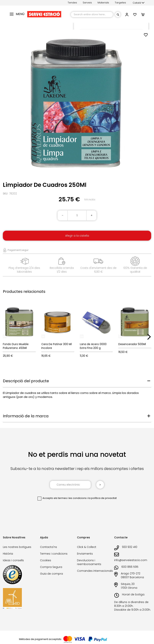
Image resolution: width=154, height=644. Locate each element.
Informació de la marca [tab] (26, 416)
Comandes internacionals (95, 571)
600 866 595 (130, 567)
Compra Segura (51, 567)
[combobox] (92, 14)
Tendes (72, 3)
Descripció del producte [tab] (26, 381)
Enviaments (85, 554)
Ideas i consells (13, 560)
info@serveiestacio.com (131, 560)
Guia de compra (51, 574)
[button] (139, 3)
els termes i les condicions (70, 498)
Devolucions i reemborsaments (89, 562)
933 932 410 (130, 547)
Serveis (87, 3)
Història (8, 554)
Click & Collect (87, 547)
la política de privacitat (102, 498)
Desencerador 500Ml (132, 344)
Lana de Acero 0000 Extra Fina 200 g (93, 346)
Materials (103, 3)
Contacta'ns (49, 547)
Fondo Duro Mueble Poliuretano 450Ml (16, 346)
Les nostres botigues (17, 547)
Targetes (120, 3)
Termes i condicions (54, 554)
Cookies (46, 560)
